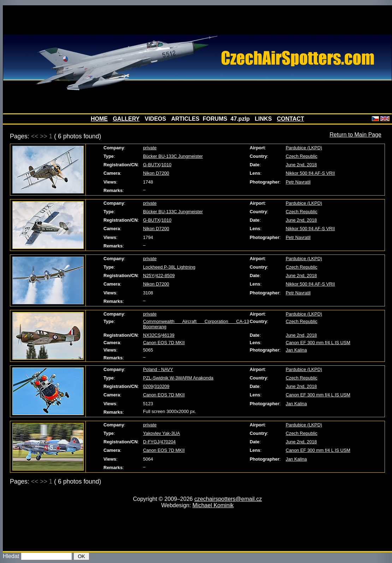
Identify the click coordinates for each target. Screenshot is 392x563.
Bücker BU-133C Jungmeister (173, 156)
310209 (162, 386)
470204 (168, 442)
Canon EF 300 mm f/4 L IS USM (318, 343)
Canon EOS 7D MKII (164, 343)
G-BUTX (152, 165)
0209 (148, 386)
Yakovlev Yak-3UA (162, 433)
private (150, 148)
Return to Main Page (355, 135)
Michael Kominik (213, 505)
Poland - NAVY (158, 369)
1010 (166, 165)
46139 (168, 335)
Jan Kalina (296, 350)
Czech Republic (302, 156)
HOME (99, 119)
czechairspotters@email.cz (228, 499)
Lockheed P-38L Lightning (169, 267)
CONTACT (290, 119)
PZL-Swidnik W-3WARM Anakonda (178, 378)
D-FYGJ (151, 442)
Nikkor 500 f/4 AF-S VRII (310, 173)
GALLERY (126, 119)
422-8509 (165, 275)
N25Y (149, 275)
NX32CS (152, 335)
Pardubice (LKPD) (304, 148)
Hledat (11, 556)
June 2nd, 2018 (301, 165)
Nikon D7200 (156, 173)
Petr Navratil (298, 182)
